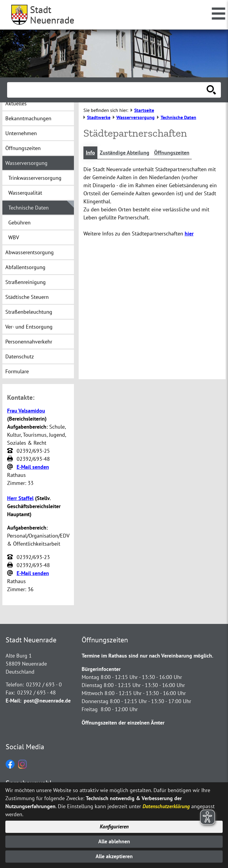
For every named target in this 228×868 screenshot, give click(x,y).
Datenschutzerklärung (166, 806)
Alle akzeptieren (114, 857)
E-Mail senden (33, 467)
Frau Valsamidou (26, 411)
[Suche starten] (211, 90)
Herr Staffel (20, 498)
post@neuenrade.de (47, 701)
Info (90, 153)
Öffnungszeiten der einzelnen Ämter (123, 723)
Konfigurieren (114, 826)
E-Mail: (14, 701)
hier (189, 234)
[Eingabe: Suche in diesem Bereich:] (107, 90)
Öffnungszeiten (172, 153)
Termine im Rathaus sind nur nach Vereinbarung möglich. (147, 656)
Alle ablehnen (114, 841)
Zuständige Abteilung (125, 153)
